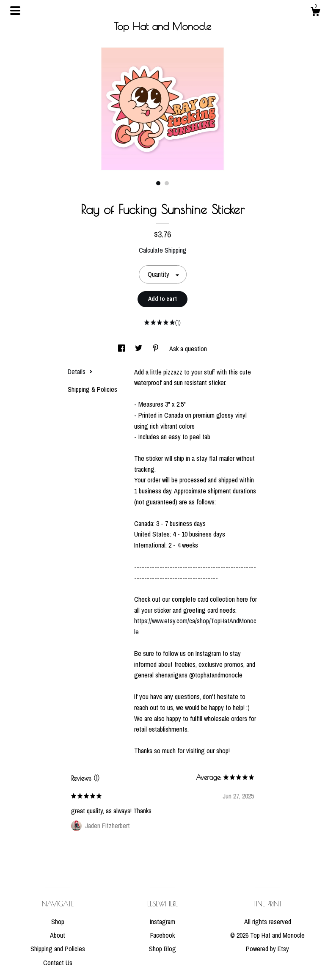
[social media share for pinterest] (157, 349)
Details (80, 372)
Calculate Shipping (163, 250)
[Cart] (315, 13)
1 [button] (158, 183)
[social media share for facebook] (122, 349)
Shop (58, 922)
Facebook (162, 935)
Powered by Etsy (267, 949)
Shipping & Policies (92, 389)
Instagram (162, 922)
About (58, 935)
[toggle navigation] (15, 11)
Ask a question (188, 349)
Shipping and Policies (58, 949)
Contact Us (58, 963)
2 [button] (167, 183)
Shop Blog (162, 949)
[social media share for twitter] (139, 349)
